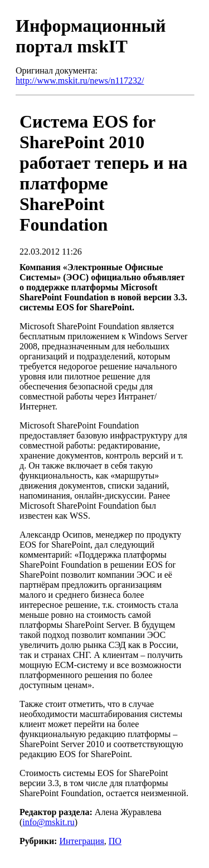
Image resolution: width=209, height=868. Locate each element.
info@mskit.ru (48, 822)
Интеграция (81, 841)
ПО (115, 841)
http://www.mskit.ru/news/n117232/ (80, 81)
